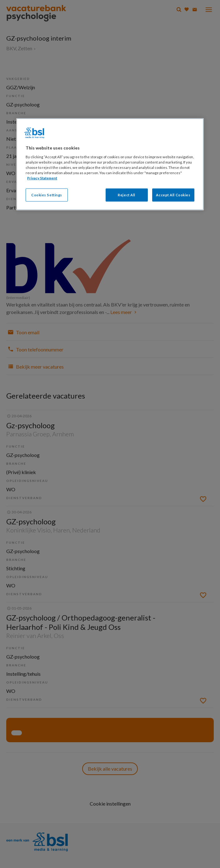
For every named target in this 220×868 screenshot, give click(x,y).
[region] (110, 164)
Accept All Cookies (173, 195)
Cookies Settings (47, 195)
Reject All (127, 195)
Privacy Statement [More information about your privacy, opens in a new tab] (42, 178)
